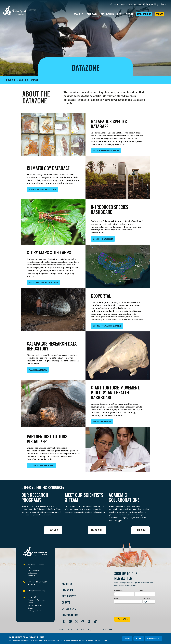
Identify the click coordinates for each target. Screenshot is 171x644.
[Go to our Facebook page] (63, 620)
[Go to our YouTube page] (82, 620)
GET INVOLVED (107, 14)
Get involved (69, 596)
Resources (132, 4)
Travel (130, 14)
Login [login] (116, 4)
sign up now (122, 619)
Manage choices (153, 639)
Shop (139, 4)
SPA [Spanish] (163, 4)
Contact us (123, 4)
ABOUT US (79, 14)
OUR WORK (92, 14)
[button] (144, 4)
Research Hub (144, 14)
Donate (159, 14)
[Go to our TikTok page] (94, 620)
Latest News (69, 609)
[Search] (111, 4)
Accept (127, 639)
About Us (67, 584)
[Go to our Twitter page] (76, 620)
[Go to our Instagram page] (69, 620)
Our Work (67, 590)
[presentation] (131, 610)
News (120, 14)
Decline (139, 639)
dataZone (35, 80)
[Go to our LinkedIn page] (88, 620)
